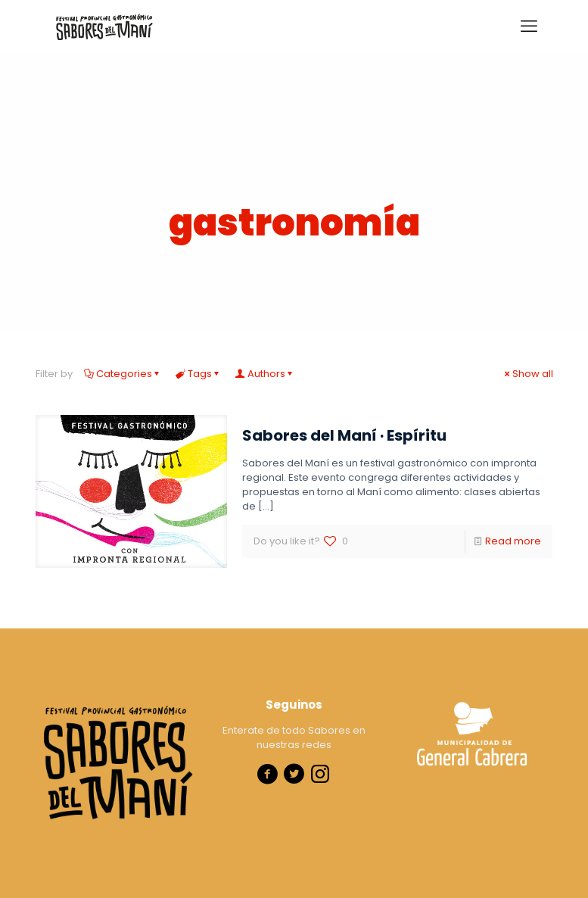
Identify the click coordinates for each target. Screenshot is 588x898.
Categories (123, 374)
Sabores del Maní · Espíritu (344, 435)
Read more (513, 541)
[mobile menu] (529, 27)
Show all (528, 374)
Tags (199, 374)
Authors (265, 374)
